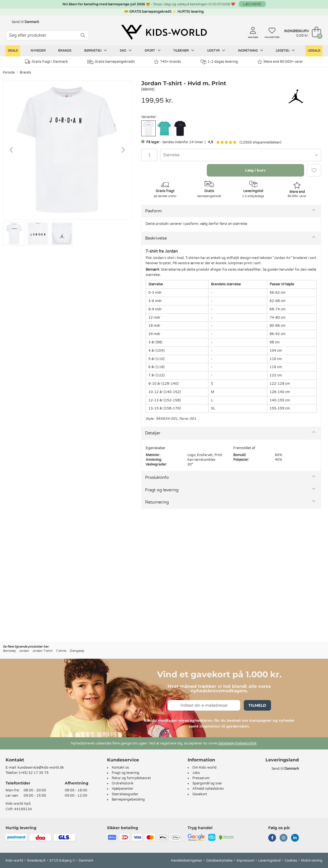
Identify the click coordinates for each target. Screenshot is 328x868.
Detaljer (153, 433)
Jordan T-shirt (42, 651)
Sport (153, 51)
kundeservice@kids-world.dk (41, 768)
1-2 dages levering (219, 62)
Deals (13, 51)
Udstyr (216, 51)
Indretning (251, 51)
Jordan (24, 651)
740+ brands (167, 62)
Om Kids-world (204, 768)
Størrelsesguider (125, 794)
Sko (126, 51)
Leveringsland (269, 861)
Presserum (201, 778)
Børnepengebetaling (128, 799)
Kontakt (15, 760)
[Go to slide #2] (38, 234)
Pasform (153, 211)
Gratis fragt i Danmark (46, 62)
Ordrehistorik (123, 783)
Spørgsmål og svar (207, 783)
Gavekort (200, 794)
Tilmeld (257, 705)
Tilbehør (184, 51)
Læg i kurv (255, 170)
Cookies (291, 861)
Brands (65, 51)
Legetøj (285, 51)
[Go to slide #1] (14, 234)
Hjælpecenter (123, 789)
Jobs (196, 773)
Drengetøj (77, 651)
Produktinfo (157, 477)
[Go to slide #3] (62, 234)
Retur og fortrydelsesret (131, 778)
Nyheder (38, 51)
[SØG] (83, 35)
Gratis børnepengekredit (111, 62)
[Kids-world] (164, 32)
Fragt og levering (162, 490)
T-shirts (61, 651)
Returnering (157, 502)
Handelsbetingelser (187, 861)
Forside (9, 72)
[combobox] (241, 155)
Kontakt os (120, 768)
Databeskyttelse (219, 861)
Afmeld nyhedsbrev (208, 789)
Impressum (245, 861)
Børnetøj (96, 51)
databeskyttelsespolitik (237, 743)
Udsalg (314, 51)
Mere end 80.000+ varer (280, 62)
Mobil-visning (312, 861)
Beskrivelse (156, 238)
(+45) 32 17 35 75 (34, 773)
